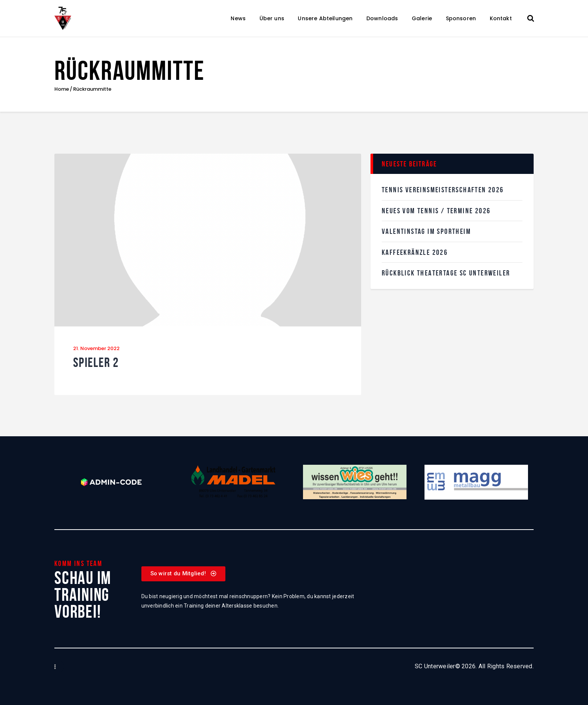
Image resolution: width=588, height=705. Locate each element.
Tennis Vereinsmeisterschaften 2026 (443, 190)
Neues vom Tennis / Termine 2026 (436, 211)
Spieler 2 (96, 363)
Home (62, 89)
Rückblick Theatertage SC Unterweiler (446, 273)
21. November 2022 (96, 348)
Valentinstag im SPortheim (426, 231)
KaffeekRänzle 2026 (415, 252)
